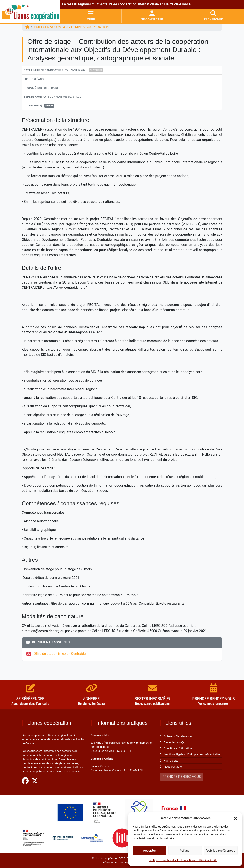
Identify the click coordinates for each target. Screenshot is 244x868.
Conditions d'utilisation (178, 748)
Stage (49, 106)
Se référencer (184, 736)
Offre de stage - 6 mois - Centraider (60, 654)
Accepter (149, 851)
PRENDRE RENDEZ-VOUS (182, 777)
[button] (235, 818)
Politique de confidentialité (204, 754)
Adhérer (169, 736)
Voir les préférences (221, 851)
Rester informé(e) (175, 742)
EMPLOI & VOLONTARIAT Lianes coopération (71, 27)
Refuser (185, 851)
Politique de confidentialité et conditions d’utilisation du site (183, 860)
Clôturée (96, 70)
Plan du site (171, 761)
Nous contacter (173, 767)
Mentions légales (174, 754)
